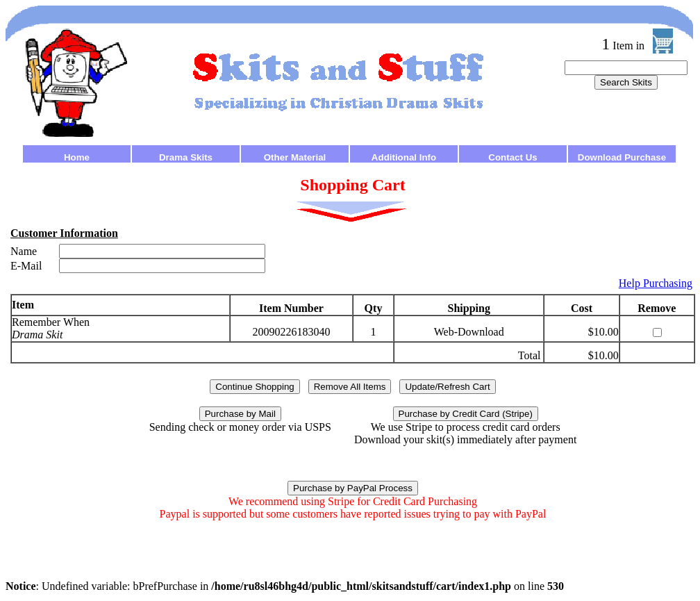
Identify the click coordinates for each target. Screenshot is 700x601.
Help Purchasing (656, 283)
